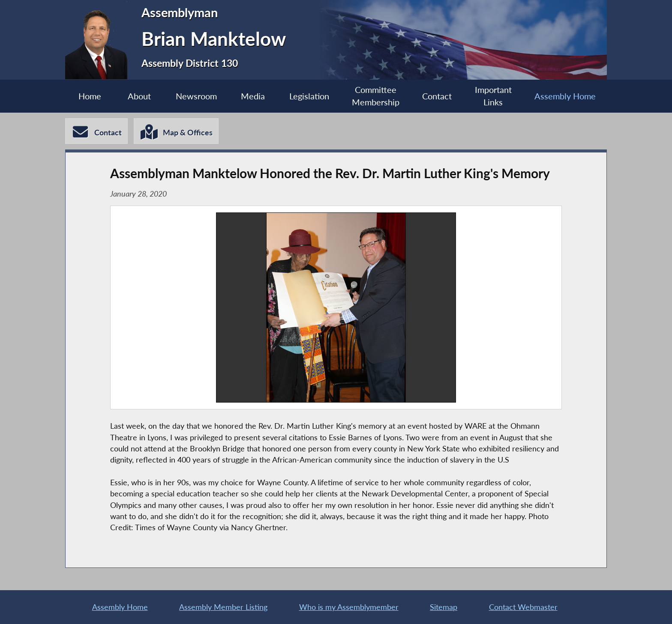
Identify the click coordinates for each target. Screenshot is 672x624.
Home (90, 96)
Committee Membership (376, 96)
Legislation (309, 96)
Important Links (493, 96)
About (139, 96)
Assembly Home (565, 96)
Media (253, 96)
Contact (437, 96)
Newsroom (196, 96)
